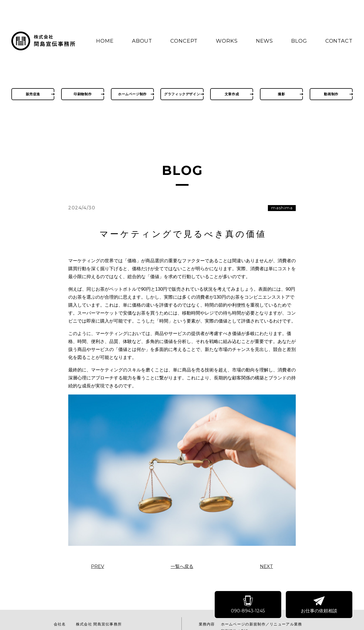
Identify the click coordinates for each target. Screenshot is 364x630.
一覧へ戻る (182, 567)
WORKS (227, 41)
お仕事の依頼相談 (319, 605)
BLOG (299, 41)
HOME (105, 41)
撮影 (281, 94)
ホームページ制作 (132, 94)
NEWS (265, 41)
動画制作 (331, 94)
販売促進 (33, 94)
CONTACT (339, 41)
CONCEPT (184, 41)
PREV (98, 567)
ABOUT (142, 41)
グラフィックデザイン (182, 94)
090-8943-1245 (248, 605)
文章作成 (232, 94)
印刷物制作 (83, 94)
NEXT (266, 567)
